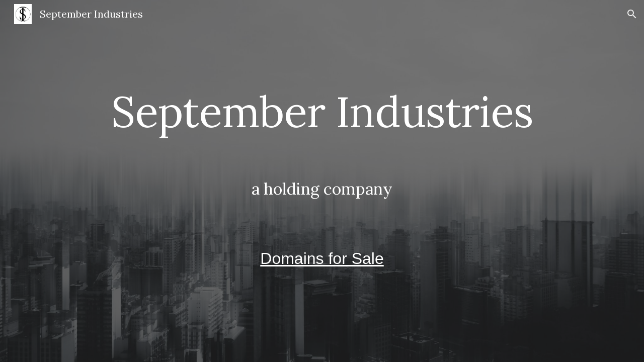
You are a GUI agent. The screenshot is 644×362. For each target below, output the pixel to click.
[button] (632, 14)
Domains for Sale (322, 258)
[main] (322, 181)
